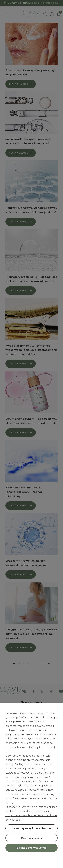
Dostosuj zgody (32, 838)
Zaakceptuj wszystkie (32, 848)
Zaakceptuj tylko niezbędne (32, 828)
